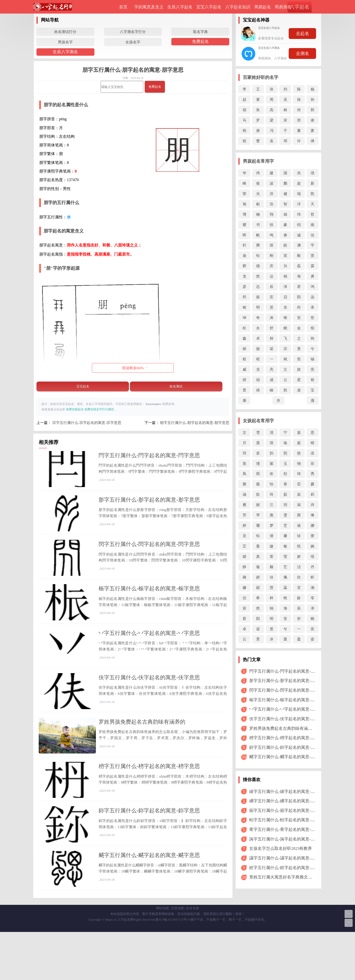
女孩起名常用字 (258, 421)
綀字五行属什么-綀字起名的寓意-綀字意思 (288, 792)
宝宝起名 (83, 386)
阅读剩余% (135, 368)
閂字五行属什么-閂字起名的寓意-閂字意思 (149, 455)
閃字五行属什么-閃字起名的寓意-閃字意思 (149, 554)
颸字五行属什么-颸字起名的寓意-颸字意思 (149, 898)
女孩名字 (133, 42)
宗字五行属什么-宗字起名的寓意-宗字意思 (87, 423)
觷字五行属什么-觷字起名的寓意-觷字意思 (288, 830)
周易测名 (283, 7)
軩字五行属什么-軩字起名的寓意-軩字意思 (288, 820)
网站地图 (162, 956)
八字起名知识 (238, 7)
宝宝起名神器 (256, 20)
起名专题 (193, 956)
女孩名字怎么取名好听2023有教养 (281, 849)
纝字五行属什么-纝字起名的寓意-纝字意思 (288, 801)
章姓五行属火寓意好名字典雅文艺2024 (285, 877)
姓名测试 (176, 386)
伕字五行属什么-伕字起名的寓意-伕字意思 (149, 701)
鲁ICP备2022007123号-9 (172, 967)
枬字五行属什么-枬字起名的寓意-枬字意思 (149, 800)
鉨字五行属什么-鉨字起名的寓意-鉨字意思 (149, 849)
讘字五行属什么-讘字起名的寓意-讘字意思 (288, 858)
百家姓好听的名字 (261, 77)
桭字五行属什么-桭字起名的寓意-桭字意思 (149, 603)
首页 (123, 7)
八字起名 (300, 7)
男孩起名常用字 (258, 161)
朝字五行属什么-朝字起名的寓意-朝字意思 (195, 423)
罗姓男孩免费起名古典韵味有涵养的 (142, 751)
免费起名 (200, 42)
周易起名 (263, 7)
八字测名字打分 (133, 32)
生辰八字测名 (65, 52)
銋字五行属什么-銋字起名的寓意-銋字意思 (288, 868)
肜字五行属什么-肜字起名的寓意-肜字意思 (149, 505)
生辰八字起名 (180, 7)
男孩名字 (65, 42)
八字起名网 (125, 967)
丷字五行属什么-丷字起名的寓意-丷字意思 (149, 652)
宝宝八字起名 (209, 7)
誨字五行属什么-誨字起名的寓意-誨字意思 (288, 839)
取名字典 (200, 32)
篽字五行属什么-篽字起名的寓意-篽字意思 (288, 811)
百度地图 (177, 956)
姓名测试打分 (65, 32)
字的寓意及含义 (149, 7)
